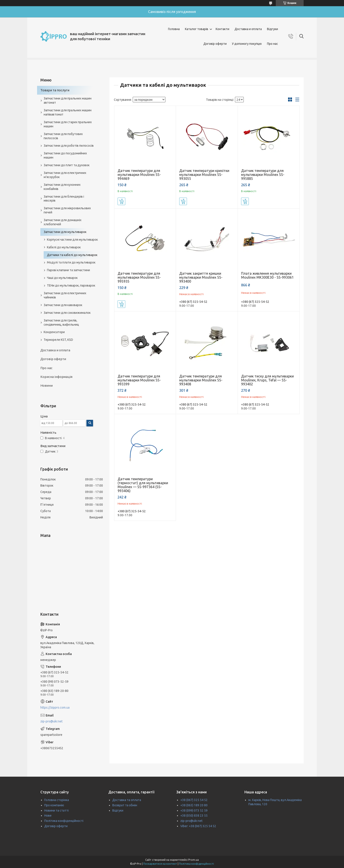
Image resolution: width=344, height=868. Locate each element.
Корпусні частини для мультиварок (72, 240)
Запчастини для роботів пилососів (69, 146)
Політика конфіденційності (64, 821)
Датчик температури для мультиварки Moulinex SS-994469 (139, 175)
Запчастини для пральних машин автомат (68, 100)
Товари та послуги (55, 90)
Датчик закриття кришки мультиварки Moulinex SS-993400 (201, 277)
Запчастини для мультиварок (65, 232)
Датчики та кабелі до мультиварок (72, 255)
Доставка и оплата (248, 29)
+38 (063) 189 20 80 (194, 805)
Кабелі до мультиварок (64, 247)
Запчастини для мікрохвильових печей (67, 210)
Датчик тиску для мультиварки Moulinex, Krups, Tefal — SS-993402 (267, 380)
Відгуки (272, 29)
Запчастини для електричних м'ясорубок (65, 175)
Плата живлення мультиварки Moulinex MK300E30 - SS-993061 (267, 275)
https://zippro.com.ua (55, 707)
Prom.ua (193, 860)
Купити (121, 201)
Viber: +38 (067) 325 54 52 (198, 826)
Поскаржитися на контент (160, 864)
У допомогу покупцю (247, 44)
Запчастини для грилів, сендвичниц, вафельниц (61, 322)
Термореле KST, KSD (58, 340)
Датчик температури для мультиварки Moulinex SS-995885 (263, 175)
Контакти (222, 29)
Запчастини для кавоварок (63, 305)
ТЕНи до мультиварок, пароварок (71, 285)
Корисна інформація (56, 377)
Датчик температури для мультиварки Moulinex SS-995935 (139, 277)
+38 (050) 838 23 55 (194, 816)
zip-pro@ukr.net (51, 721)
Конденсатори (54, 332)
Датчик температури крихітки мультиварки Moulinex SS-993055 (204, 175)
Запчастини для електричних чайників (65, 295)
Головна (174, 29)
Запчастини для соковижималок (67, 313)
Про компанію (54, 805)
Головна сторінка (57, 800)
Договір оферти (215, 44)
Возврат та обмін (125, 805)
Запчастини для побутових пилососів (63, 136)
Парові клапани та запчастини (68, 270)
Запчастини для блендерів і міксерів (64, 199)
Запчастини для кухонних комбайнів (62, 187)
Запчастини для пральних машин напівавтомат (68, 112)
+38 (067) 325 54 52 (194, 800)
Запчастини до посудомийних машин (65, 155)
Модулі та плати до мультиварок (71, 262)
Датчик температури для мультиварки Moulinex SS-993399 (139, 380)
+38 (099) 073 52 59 (194, 810)
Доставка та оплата (127, 800)
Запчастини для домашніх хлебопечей (63, 222)
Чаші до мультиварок (62, 278)
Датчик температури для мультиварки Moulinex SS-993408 (201, 380)
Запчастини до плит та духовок (67, 165)
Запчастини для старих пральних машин (68, 124)
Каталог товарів (197, 29)
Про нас (272, 44)
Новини (47, 385)
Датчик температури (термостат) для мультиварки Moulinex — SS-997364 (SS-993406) (143, 485)
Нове (48, 816)
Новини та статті (56, 810)
